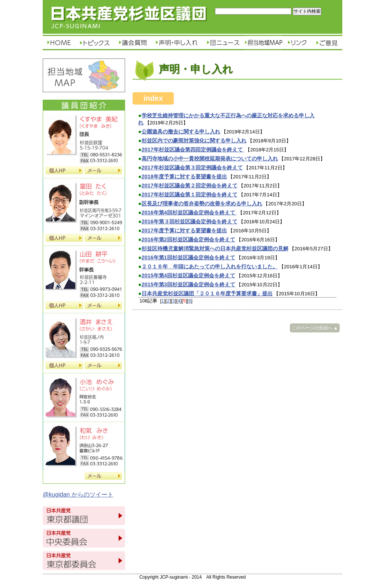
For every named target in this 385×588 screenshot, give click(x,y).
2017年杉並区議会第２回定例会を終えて (190, 186)
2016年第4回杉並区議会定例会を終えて (189, 212)
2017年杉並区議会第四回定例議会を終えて (193, 150)
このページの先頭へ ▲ (315, 328)
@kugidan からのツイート (78, 494)
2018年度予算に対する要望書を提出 (184, 177)
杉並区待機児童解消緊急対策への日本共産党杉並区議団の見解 (215, 248)
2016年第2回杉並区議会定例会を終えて (188, 239)
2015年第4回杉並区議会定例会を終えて (188, 275)
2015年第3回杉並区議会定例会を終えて (188, 284)
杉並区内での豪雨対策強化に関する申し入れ (194, 141)
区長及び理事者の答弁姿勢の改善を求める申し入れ (202, 203)
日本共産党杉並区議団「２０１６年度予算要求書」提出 (207, 293)
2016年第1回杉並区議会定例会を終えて (188, 257)
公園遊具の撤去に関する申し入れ (181, 132)
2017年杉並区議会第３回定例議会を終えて (192, 168)
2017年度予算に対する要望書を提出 (184, 230)
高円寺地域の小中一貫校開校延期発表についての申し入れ (210, 159)
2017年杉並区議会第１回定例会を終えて (190, 195)
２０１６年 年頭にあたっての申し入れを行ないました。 (210, 266)
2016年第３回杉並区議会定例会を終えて (190, 221)
